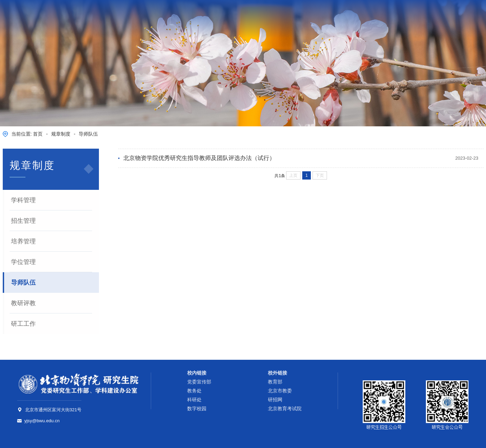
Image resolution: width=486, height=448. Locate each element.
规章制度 (61, 134)
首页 (38, 134)
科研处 (194, 400)
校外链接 (278, 373)
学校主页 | (395, 15)
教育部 (275, 382)
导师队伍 (88, 134)
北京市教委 (280, 391)
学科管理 (23, 200)
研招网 (275, 400)
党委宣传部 (199, 382)
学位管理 (23, 262)
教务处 (194, 391)
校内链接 (197, 373)
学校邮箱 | (425, 15)
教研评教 (23, 303)
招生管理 (23, 221)
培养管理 (23, 241)
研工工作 (23, 324)
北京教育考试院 (285, 409)
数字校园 (449, 15)
